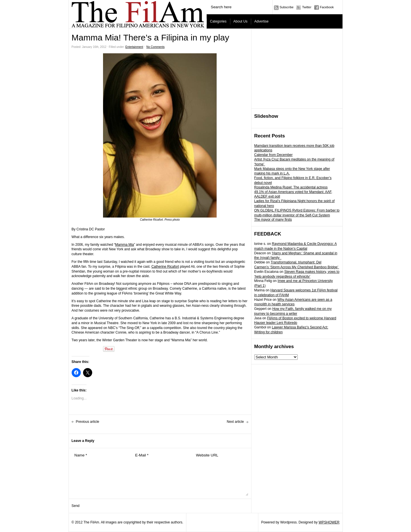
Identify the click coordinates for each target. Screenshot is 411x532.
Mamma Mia (124, 245)
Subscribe (287, 7)
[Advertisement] (297, 69)
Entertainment (134, 47)
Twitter (307, 7)
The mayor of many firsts (273, 220)
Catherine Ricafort (165, 267)
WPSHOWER (329, 522)
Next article (235, 422)
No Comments (156, 47)
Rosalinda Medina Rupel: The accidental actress (291, 187)
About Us (240, 21)
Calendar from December (274, 155)
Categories (218, 21)
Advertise (261, 21)
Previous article (88, 422)
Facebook (327, 7)
